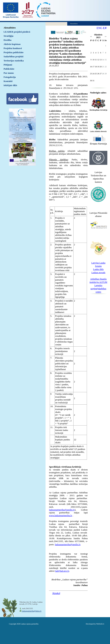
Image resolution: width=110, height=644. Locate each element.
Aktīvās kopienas (12, 44)
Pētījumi (8, 65)
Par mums (9, 73)
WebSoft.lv (100, 624)
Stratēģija (8, 36)
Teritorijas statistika (14, 61)
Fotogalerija (10, 77)
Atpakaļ (56, 593)
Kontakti (8, 81)
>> (106, 37)
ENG (100, 28)
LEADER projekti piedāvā (17, 32)
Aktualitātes (10, 28)
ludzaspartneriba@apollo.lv (68, 544)
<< (91, 37)
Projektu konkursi (13, 48)
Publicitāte (9, 69)
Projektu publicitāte (14, 52)
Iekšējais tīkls (10, 85)
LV (105, 28)
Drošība (8, 40)
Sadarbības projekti (14, 56)
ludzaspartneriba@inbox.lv (32, 611)
